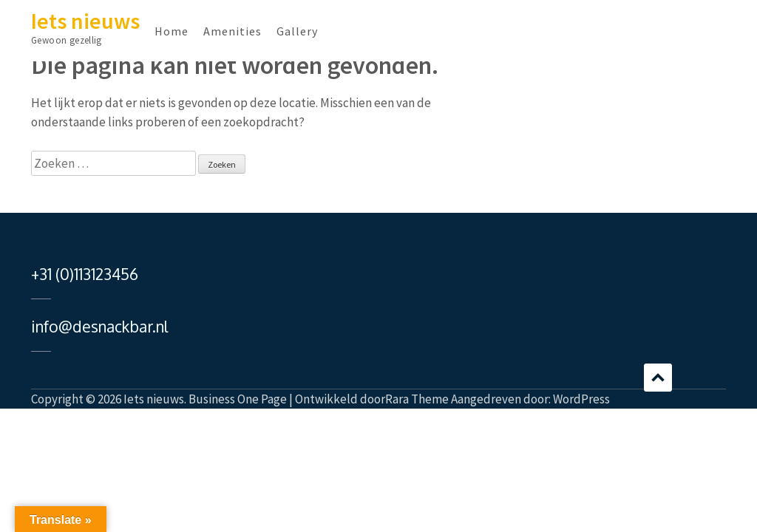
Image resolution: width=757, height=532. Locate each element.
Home (172, 31)
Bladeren (658, 378)
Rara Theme (417, 399)
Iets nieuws (85, 21)
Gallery (297, 31)
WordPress (581, 399)
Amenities (232, 31)
